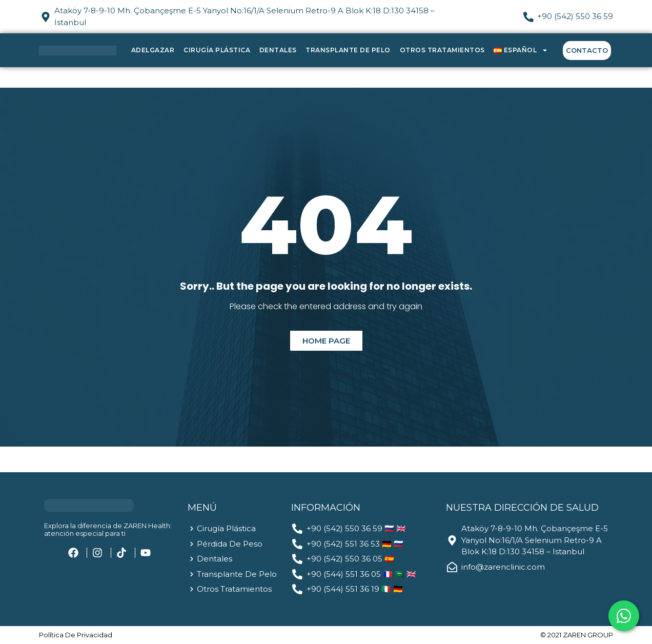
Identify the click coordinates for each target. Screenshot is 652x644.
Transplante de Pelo (348, 50)
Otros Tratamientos (442, 50)
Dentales (278, 50)
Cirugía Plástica (217, 50)
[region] (133, 563)
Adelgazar (153, 50)
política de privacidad (76, 635)
